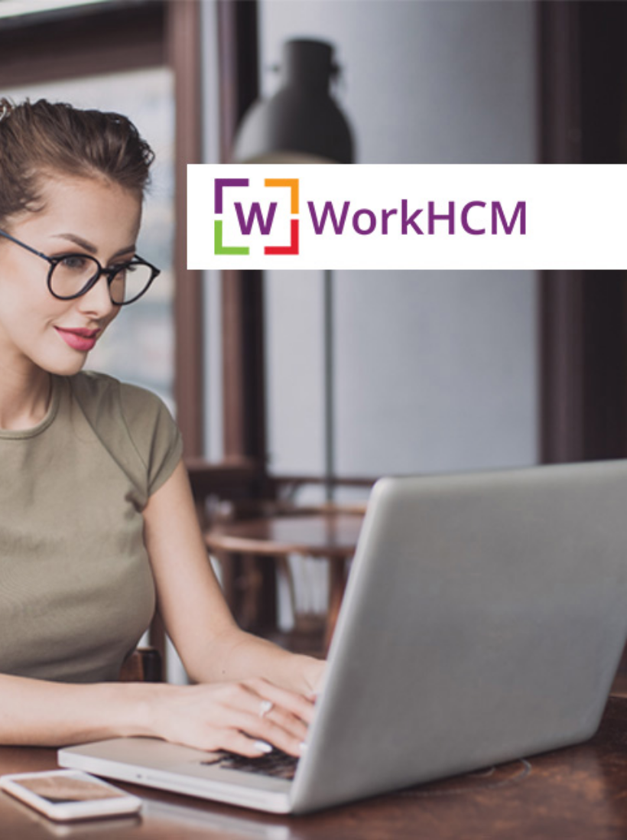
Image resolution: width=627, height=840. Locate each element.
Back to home (313, 420)
